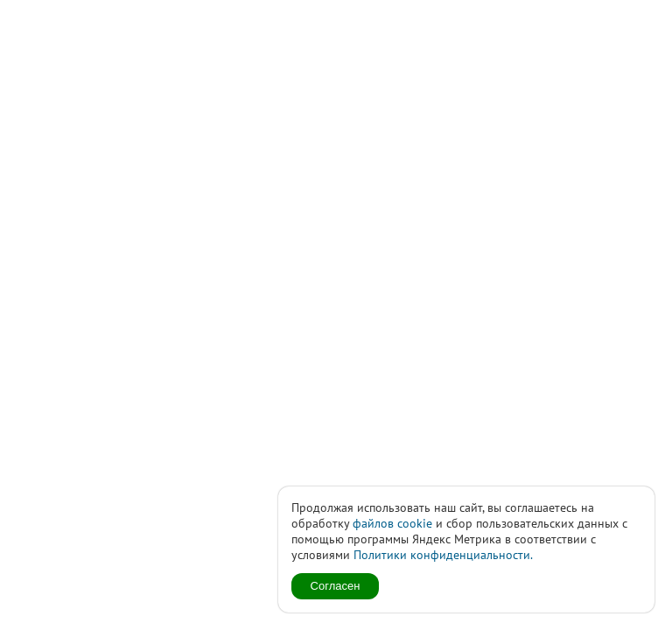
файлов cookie (392, 523)
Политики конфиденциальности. (443, 555)
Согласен (336, 586)
